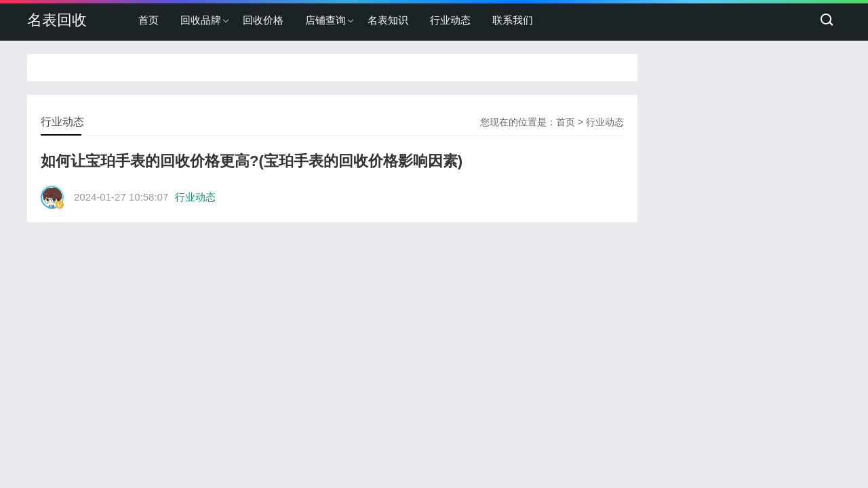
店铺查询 (325, 20)
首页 (149, 20)
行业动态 (450, 20)
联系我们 (513, 20)
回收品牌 (201, 20)
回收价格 (263, 20)
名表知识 (388, 20)
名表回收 (57, 20)
